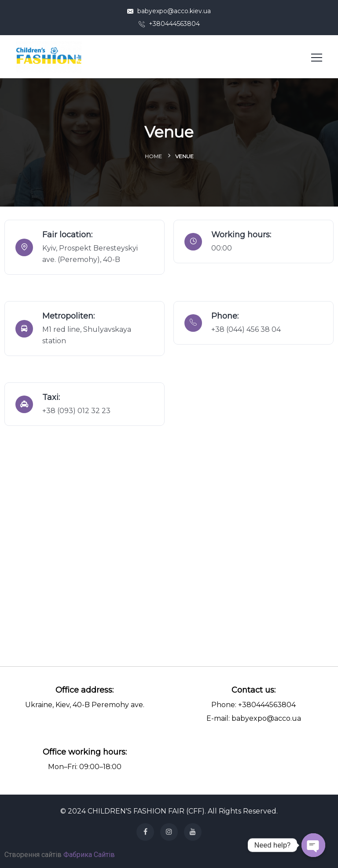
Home (153, 156)
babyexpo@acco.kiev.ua (169, 11)
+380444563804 (169, 24)
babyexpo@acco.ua (266, 718)
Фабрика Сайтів (89, 855)
